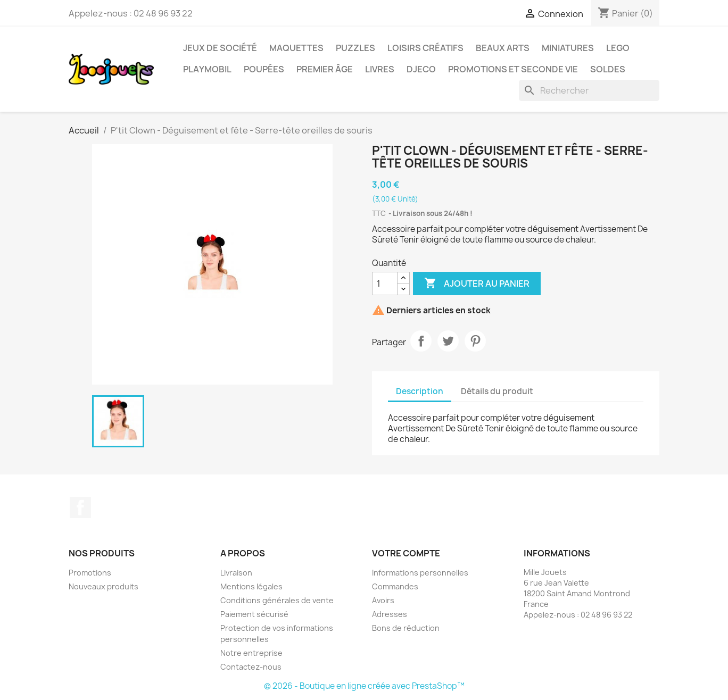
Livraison (236, 573)
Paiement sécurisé (254, 614)
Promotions (90, 573)
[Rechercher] (589, 90)
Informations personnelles (420, 573)
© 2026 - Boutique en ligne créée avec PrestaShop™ (364, 686)
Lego (618, 48)
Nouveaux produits (104, 586)
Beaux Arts (503, 48)
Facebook (80, 507)
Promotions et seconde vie (513, 69)
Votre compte (406, 553)
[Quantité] (385, 284)
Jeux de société (220, 48)
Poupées (264, 69)
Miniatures (568, 48)
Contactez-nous (251, 667)
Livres (380, 69)
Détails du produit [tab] (497, 391)
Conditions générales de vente (277, 600)
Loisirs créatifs (425, 48)
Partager (421, 341)
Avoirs (383, 600)
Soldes (608, 69)
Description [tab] (420, 391)
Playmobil (207, 69)
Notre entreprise (251, 653)
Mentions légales (251, 586)
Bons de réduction (406, 628)
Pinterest (475, 341)
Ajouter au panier (477, 284)
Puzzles (355, 48)
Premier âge (325, 69)
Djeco (421, 69)
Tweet (448, 341)
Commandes (395, 586)
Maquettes (296, 48)
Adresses (390, 614)
